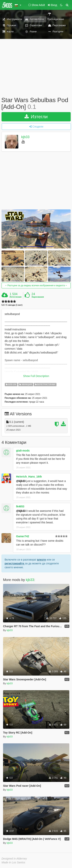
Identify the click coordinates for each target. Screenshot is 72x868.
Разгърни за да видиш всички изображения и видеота (36, 285)
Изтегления (16, 297)
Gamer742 (23, 536)
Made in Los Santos (13, 862)
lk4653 (20, 506)
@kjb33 (21, 481)
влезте (41, 560)
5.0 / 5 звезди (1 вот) (12, 305)
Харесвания (38, 297)
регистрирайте (15, 563)
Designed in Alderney (14, 859)
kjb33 (25, 137)
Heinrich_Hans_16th (29, 477)
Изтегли (36, 117)
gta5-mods (23, 451)
